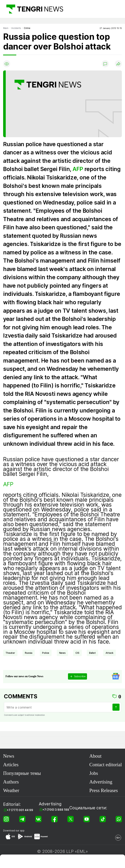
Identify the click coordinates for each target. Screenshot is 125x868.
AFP (78, 169)
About (95, 756)
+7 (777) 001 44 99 (20, 810)
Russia (29, 653)
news (62, 653)
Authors (11, 782)
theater (10, 653)
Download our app (14, 831)
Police (46, 653)
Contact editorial (106, 765)
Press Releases (104, 790)
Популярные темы (22, 773)
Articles (11, 765)
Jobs (94, 773)
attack (110, 653)
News (9, 756)
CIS (77, 653)
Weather (11, 790)
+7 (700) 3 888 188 (56, 810)
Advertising (101, 782)
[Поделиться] (118, 64)
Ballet (92, 653)
